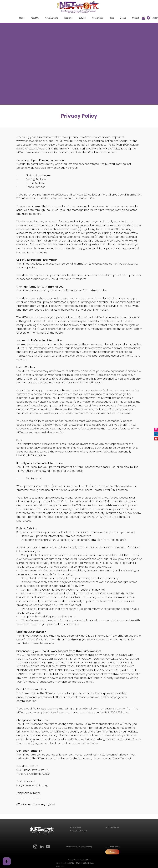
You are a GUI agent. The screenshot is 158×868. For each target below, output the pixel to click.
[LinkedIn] (156, 434)
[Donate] (112, 852)
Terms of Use (85, 860)
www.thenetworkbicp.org (32, 141)
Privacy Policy (73, 860)
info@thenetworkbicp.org (32, 785)
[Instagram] (156, 430)
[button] (143, 18)
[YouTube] (156, 439)
